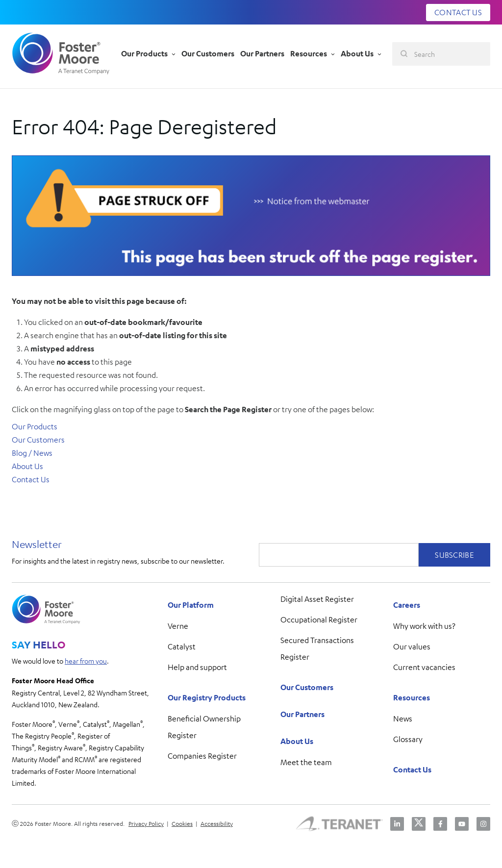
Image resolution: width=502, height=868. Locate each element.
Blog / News (32, 453)
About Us (27, 466)
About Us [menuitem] (297, 741)
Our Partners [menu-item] (262, 53)
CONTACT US (458, 12)
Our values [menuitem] (412, 646)
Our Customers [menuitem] (307, 687)
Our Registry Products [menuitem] (207, 697)
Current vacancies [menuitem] (424, 667)
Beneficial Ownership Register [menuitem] (204, 727)
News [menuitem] (403, 719)
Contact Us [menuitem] (412, 769)
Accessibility (217, 823)
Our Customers (38, 440)
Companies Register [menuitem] (202, 756)
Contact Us (31, 479)
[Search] (441, 54)
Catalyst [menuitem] (182, 646)
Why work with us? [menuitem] (424, 626)
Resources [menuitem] (412, 697)
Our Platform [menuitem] (191, 605)
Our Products (35, 426)
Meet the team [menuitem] (306, 762)
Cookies (182, 823)
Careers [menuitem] (407, 605)
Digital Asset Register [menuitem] (317, 599)
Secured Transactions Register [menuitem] (317, 648)
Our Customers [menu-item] (208, 53)
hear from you (86, 661)
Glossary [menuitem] (408, 739)
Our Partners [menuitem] (302, 714)
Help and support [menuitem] (197, 667)
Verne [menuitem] (178, 626)
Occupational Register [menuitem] (319, 620)
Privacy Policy (146, 823)
